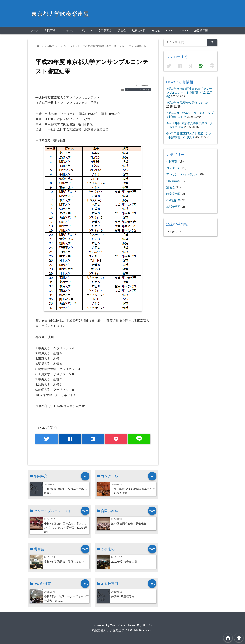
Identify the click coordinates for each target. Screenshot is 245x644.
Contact (183, 30)
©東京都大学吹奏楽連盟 (108, 630)
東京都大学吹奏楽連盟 (60, 14)
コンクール (68, 30)
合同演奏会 (105, 30)
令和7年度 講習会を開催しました (64, 562)
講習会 (122, 30)
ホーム (35, 30)
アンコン (87, 30)
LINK (169, 30)
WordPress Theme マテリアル (131, 625)
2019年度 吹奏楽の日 (124, 562)
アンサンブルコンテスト (138, 90)
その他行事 (173, 200)
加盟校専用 (201, 30)
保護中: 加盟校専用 (123, 596)
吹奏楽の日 (139, 30)
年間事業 (50, 30)
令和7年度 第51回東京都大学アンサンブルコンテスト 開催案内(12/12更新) (66, 528)
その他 (156, 30)
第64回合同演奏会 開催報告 (129, 523)
